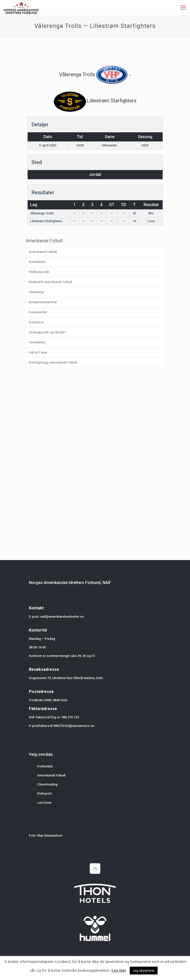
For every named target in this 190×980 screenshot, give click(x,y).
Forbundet (45, 766)
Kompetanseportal (43, 302)
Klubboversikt (39, 272)
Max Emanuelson (50, 835)
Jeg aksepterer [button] (144, 971)
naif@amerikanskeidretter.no (62, 617)
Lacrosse (44, 802)
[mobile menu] (183, 8)
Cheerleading (47, 784)
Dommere (36, 322)
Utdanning (36, 292)
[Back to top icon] (95, 869)
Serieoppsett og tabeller (47, 332)
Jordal (95, 174)
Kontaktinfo (37, 262)
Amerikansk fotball (43, 252)
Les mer (119, 970)
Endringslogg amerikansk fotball (53, 362)
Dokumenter (38, 312)
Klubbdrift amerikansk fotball (50, 282)
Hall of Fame (38, 352)
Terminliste (37, 342)
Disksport (44, 793)
